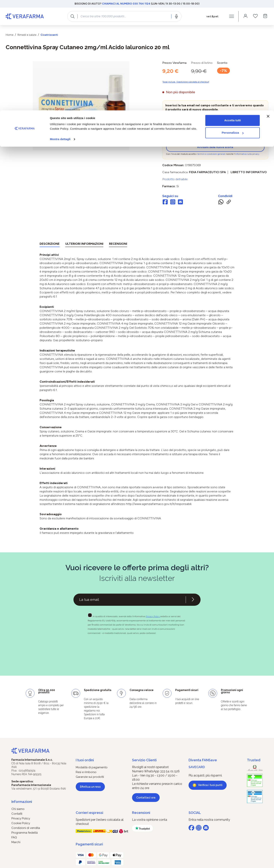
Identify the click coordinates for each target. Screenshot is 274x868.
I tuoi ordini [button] (85, 760)
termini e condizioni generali (211, 154)
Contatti (17, 814)
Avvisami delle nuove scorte (215, 147)
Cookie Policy (21, 823)
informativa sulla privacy (247, 154)
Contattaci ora (146, 798)
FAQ (14, 837)
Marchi (16, 842)
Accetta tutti (233, 10)
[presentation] (197, 136)
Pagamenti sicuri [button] (89, 844)
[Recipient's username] (130, 600)
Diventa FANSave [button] (203, 760)
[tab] (50, 244)
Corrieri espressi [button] (89, 813)
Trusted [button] (254, 760)
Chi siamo (18, 809)
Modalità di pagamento (92, 767)
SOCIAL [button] (195, 813)
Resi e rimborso (86, 772)
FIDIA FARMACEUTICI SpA (207, 172)
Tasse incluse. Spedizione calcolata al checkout (186, 82)
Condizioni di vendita (26, 828)
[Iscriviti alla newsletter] (193, 600)
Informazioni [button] (22, 802)
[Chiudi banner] (268, 6)
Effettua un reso (90, 787)
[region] (81, 106)
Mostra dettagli (60, 29)
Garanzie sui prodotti (90, 777)
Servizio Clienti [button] (144, 760)
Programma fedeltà (25, 833)
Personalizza (233, 23)
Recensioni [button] (141, 813)
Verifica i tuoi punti (210, 785)
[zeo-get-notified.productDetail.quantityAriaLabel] (182, 119)
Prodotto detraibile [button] (175, 179)
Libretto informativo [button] (249, 172)
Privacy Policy (153, 616)
